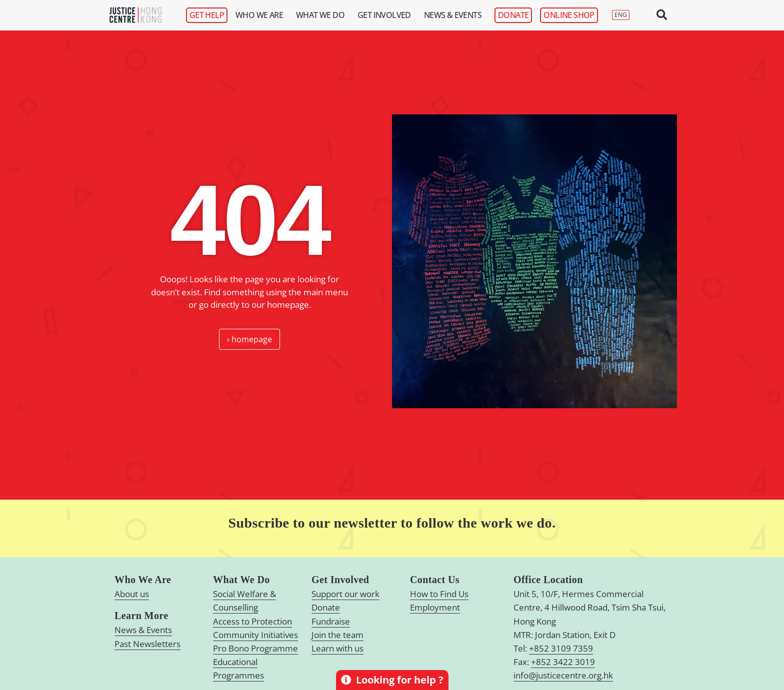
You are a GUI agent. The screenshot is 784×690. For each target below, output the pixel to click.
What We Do (323, 15)
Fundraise (331, 621)
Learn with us (337, 648)
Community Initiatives (255, 635)
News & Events (455, 15)
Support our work (345, 594)
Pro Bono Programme (255, 648)
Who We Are (262, 15)
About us (132, 594)
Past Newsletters (147, 644)
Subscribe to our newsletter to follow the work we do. (392, 523)
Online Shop (569, 15)
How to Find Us (439, 594)
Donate (513, 15)
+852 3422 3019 (563, 662)
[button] (662, 15)
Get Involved (387, 15)
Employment (435, 607)
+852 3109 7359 (561, 648)
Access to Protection (252, 621)
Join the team (337, 635)
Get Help (207, 15)
